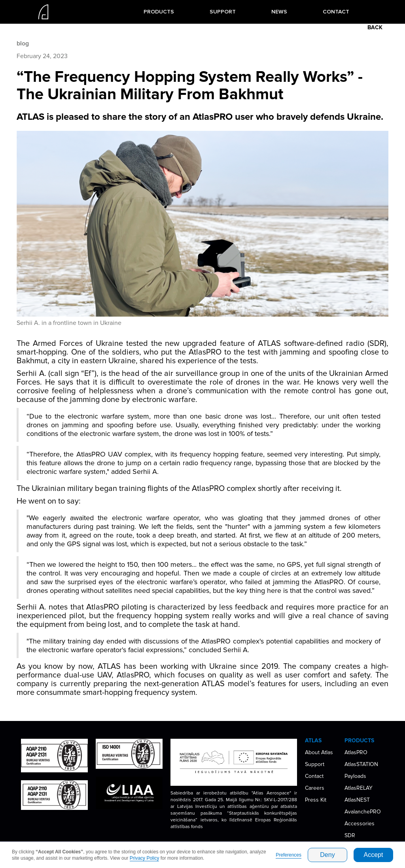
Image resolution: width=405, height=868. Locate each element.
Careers (315, 788)
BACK (375, 28)
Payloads (355, 776)
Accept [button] (374, 855)
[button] (159, 12)
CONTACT (336, 12)
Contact (314, 776)
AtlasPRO (356, 752)
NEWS (279, 12)
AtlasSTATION (361, 764)
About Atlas (319, 752)
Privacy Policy (145, 858)
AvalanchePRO (363, 812)
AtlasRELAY (359, 788)
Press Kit (316, 800)
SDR (350, 835)
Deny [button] (327, 855)
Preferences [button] (289, 855)
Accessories (360, 824)
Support (315, 764)
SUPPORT (223, 12)
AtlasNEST (357, 800)
